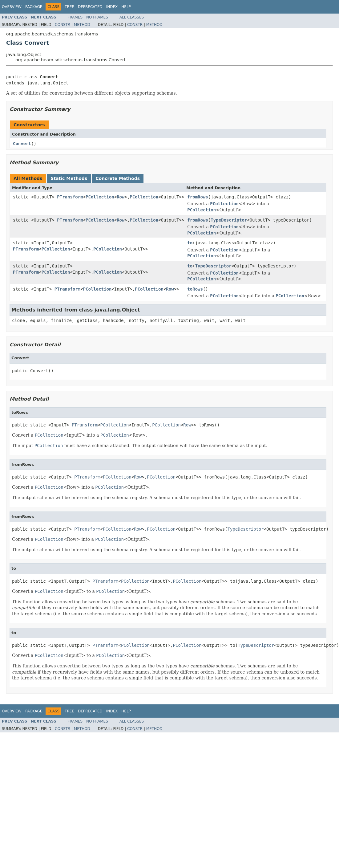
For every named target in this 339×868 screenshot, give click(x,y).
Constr (63, 25)
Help (126, 7)
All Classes (132, 17)
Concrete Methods (118, 178)
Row (121, 197)
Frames (75, 17)
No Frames (97, 17)
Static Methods (69, 178)
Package (34, 7)
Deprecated (90, 7)
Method (82, 25)
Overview (12, 7)
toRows (195, 289)
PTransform (70, 197)
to (190, 243)
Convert (22, 144)
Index (112, 7)
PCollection (100, 197)
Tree (69, 7)
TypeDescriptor (229, 220)
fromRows (198, 197)
